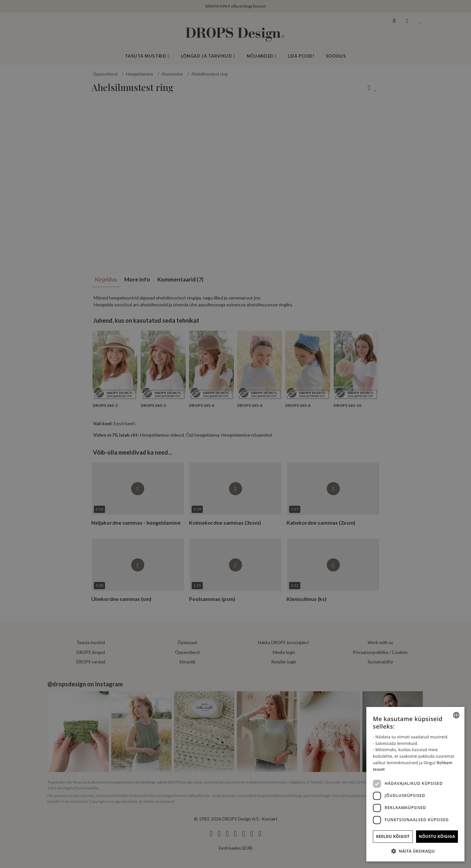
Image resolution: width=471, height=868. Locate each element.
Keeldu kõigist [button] (393, 836)
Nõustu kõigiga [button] (437, 836)
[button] (415, 851)
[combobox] (456, 715)
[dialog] (415, 784)
